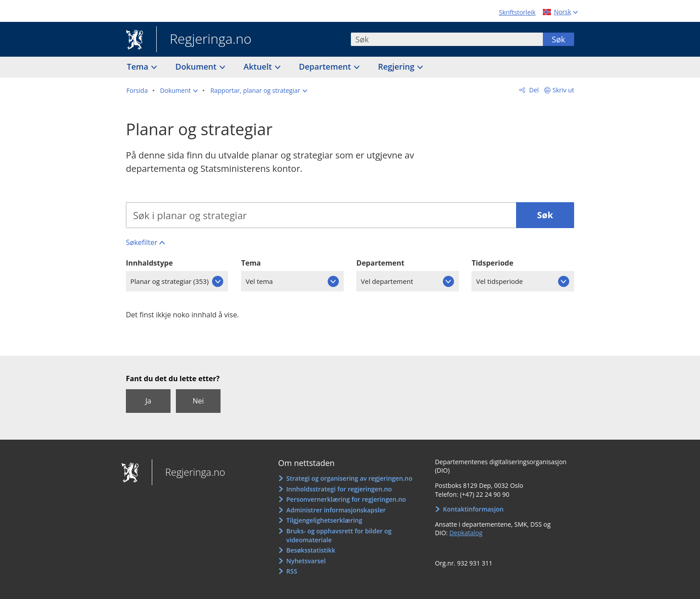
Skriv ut (564, 90)
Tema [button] (139, 67)
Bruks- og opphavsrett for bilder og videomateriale (339, 535)
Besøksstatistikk (311, 550)
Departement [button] (326, 67)
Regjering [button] (397, 67)
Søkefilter (142, 242)
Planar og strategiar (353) (169, 281)
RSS (292, 571)
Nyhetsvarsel (306, 561)
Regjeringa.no (204, 40)
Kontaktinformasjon (473, 509)
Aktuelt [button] (259, 67)
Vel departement (387, 281)
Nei (198, 401)
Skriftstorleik (517, 12)
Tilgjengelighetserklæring (324, 520)
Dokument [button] (197, 67)
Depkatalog (466, 533)
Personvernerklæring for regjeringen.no (346, 499)
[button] (179, 91)
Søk (558, 39)
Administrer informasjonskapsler (336, 510)
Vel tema (259, 281)
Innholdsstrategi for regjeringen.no (339, 489)
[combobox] (447, 39)
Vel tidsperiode (499, 281)
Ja (148, 401)
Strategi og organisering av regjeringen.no (349, 478)
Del (533, 90)
